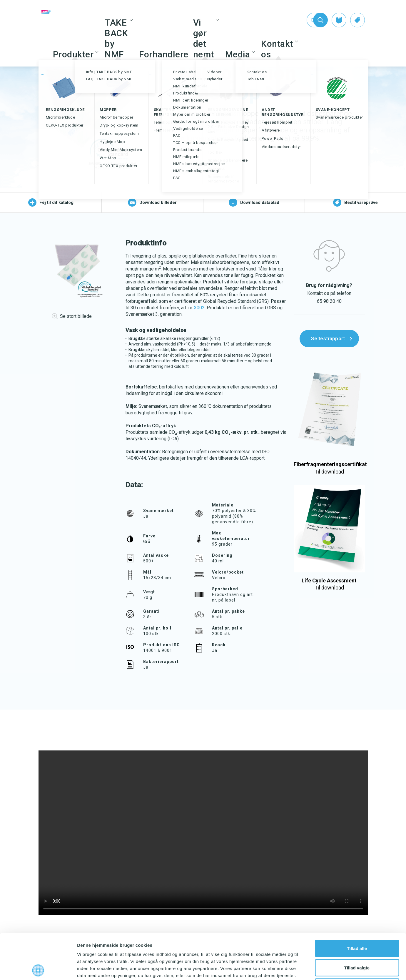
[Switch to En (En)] (302, 20)
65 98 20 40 (329, 301)
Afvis (357, 941)
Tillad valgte (357, 922)
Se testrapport (328, 338)
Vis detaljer (306, 968)
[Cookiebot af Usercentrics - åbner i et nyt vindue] (38, 969)
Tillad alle (357, 903)
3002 (199, 308)
